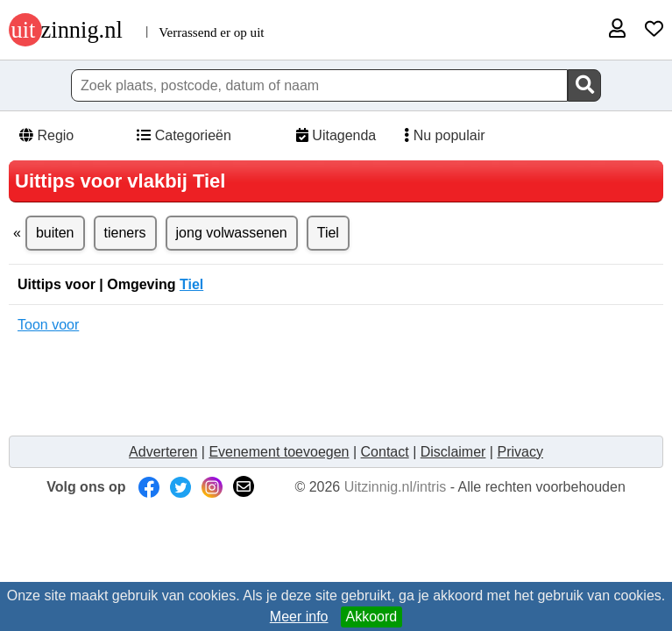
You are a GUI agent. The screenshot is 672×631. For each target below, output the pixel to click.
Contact (385, 452)
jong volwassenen (232, 233)
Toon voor (48, 325)
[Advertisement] (336, 385)
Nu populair (439, 135)
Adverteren (163, 452)
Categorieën (183, 135)
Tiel (328, 233)
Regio (46, 135)
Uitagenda (334, 135)
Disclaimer (453, 452)
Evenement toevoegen (279, 452)
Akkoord (372, 617)
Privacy (520, 452)
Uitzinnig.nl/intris (395, 487)
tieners (125, 233)
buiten (55, 233)
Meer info (299, 617)
